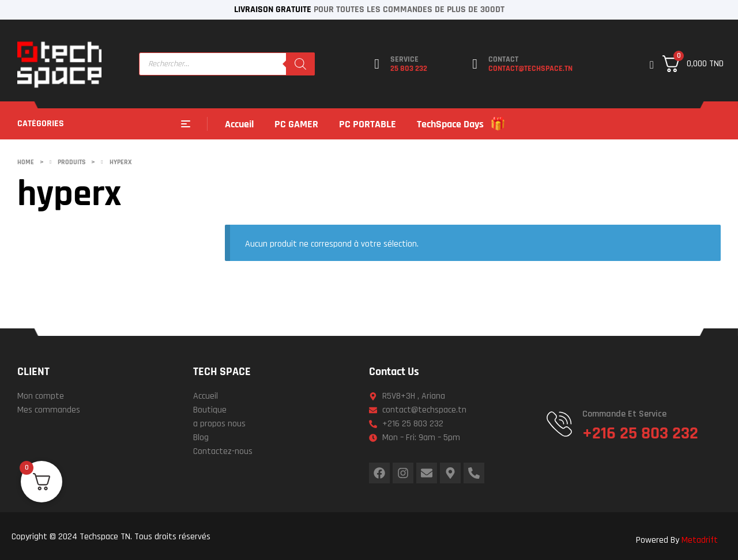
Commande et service (624, 414)
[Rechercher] (300, 64)
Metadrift (700, 540)
